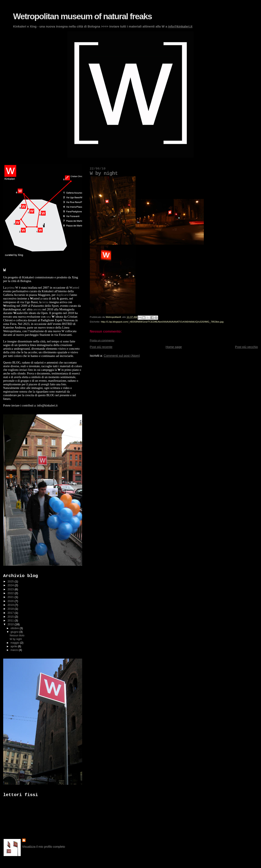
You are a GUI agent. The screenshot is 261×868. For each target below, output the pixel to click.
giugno (15, 632)
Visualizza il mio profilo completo (44, 847)
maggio (15, 643)
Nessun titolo (17, 636)
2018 (11, 609)
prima (11, 288)
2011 (11, 620)
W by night (16, 639)
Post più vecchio (246, 347)
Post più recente (101, 347)
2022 (11, 593)
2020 (11, 601)
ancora (37, 309)
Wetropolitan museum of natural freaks (82, 16)
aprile (14, 646)
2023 (11, 589)
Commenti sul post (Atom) (122, 356)
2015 (11, 617)
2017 (11, 613)
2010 (11, 624)
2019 (11, 605)
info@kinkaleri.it (180, 26)
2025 (11, 581)
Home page (174, 347)
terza (45, 302)
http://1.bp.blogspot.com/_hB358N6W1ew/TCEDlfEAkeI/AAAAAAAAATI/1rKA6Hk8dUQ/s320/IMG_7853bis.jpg (162, 322)
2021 (11, 597)
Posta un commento (102, 340)
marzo (15, 650)
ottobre (15, 628)
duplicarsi (63, 295)
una (49, 317)
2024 (11, 585)
